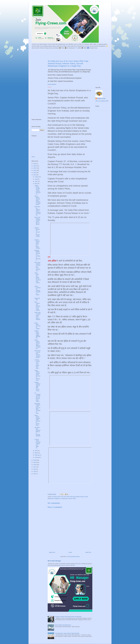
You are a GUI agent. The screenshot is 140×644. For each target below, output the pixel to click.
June (36, 181)
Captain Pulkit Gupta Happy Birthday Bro (37, 334)
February (37, 455)
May (36, 184)
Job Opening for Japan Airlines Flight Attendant (67, 633)
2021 (35, 175)
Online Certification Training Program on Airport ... (37, 291)
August (37, 177)
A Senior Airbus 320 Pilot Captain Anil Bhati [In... (37, 444)
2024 (35, 168)
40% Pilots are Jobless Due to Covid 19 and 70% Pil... (37, 211)
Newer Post (52, 552)
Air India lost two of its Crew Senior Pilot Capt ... (37, 364)
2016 (35, 469)
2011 (35, 474)
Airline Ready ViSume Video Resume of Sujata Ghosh (37, 200)
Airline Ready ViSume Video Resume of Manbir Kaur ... (37, 420)
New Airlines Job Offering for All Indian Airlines (37, 306)
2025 (35, 166)
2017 (35, 467)
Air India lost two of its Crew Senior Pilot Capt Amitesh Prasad (68, 497)
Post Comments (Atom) (74, 557)
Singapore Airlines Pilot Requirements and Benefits (68, 617)
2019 (35, 462)
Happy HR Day (37, 299)
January (37, 457)
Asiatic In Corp (101, 99)
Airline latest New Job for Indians (37, 326)
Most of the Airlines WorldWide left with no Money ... (37, 221)
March (37, 453)
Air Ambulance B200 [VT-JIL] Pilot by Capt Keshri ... (37, 397)
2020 (35, 460)
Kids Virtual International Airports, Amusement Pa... (37, 354)
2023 (35, 170)
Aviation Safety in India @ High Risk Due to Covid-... (37, 387)
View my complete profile (102, 101)
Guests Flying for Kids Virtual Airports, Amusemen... (37, 190)
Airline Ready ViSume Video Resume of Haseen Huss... (37, 375)
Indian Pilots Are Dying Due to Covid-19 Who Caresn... (37, 279)
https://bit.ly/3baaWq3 (52, 84)
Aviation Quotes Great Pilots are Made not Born (37, 244)
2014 (35, 471)
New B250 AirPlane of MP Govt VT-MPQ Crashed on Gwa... (37, 408)
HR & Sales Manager (54, 561)
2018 (35, 465)
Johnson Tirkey (72, 499)
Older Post (88, 552)
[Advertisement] (75, 54)
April (36, 451)
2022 (35, 173)
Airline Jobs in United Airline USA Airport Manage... (37, 317)
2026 (35, 164)
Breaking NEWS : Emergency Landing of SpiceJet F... (37, 255)
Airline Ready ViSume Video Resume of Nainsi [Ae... (37, 344)
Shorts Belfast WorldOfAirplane (63, 625)
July (36, 179)
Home (70, 552)
